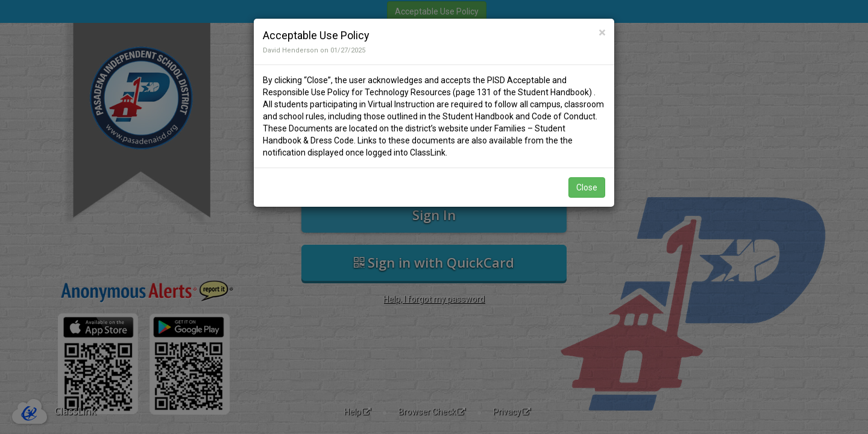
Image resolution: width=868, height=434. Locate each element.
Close (587, 187)
